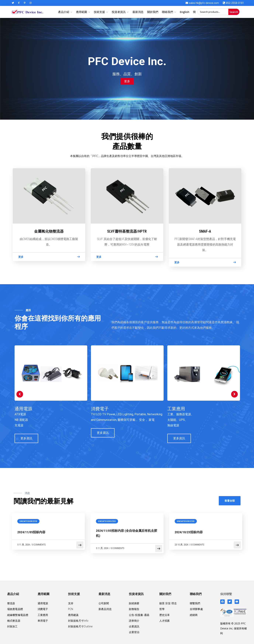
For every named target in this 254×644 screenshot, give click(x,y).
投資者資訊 (119, 12)
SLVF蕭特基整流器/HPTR (127, 231)
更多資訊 (26, 438)
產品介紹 (64, 12)
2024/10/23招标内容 (189, 532)
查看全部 (230, 501)
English (185, 12)
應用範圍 (82, 12)
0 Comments (39, 545)
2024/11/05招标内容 (31, 532)
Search (234, 12)
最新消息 (138, 12)
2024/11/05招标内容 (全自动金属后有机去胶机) (127, 533)
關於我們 (153, 12)
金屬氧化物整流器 (49, 231)
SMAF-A (205, 231)
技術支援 (99, 12)
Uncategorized (28, 521)
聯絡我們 (167, 12)
